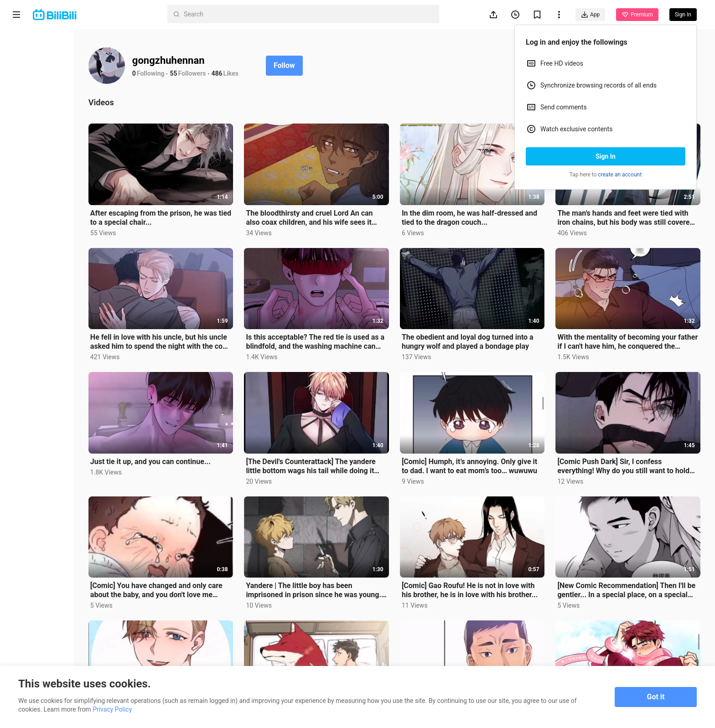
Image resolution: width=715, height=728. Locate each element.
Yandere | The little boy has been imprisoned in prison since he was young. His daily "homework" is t (339, 563)
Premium (637, 15)
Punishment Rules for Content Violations (53, 653)
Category (36, 128)
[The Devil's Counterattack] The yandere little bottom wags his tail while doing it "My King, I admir (339, 445)
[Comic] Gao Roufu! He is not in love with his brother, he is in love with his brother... (487, 563)
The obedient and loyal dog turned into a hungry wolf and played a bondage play (490, 328)
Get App (89, 614)
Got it (656, 697)
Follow (334, 65)
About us (24, 614)
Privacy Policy (84, 625)
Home (32, 40)
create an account (620, 175)
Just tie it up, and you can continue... (201, 440)
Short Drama (42, 84)
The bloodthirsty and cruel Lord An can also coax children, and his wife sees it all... (347, 211)
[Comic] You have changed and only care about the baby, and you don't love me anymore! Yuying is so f (204, 563)
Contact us (57, 614)
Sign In (606, 156)
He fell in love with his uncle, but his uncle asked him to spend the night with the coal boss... (199, 328)
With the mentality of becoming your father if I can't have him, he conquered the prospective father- (633, 328)
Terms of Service (35, 625)
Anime (32, 62)
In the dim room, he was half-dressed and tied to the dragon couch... (487, 210)
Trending (36, 106)
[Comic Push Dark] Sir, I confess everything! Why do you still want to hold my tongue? (628, 445)
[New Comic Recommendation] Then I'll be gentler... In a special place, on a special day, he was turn (634, 563)
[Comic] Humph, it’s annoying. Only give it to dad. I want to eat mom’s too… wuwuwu (490, 445)
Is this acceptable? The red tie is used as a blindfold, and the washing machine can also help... (345, 328)
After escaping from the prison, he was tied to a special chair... (204, 210)
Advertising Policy (36, 637)
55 (224, 73)
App (590, 15)
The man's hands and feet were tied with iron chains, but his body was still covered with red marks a (632, 211)
